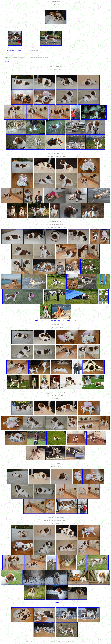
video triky (52, 320)
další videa (71, 320)
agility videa (7, 62)
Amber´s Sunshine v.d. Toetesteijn (14, 51)
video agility (62, 320)
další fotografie (41, 320)
